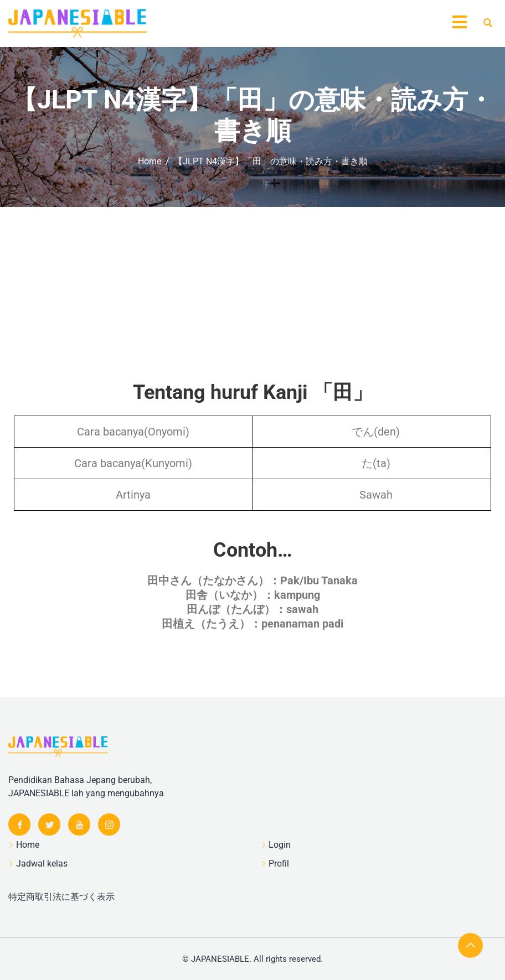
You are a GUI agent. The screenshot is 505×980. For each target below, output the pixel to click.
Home (28, 845)
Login (280, 845)
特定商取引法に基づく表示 (61, 897)
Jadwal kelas (42, 864)
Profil (279, 864)
